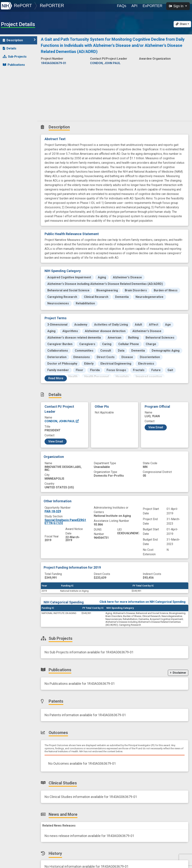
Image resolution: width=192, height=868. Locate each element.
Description (19, 40)
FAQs (122, 6)
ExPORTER (152, 6)
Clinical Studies (16, 89)
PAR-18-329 (53, 511)
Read (56, 378)
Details (10, 48)
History (10, 106)
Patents (10, 73)
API (134, 6)
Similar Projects (17, 114)
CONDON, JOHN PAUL (62, 421)
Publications (14, 65)
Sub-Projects (15, 57)
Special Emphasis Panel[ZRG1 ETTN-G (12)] (65, 522)
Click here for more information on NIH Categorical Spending (143, 602)
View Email (56, 441)
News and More (16, 97)
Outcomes (12, 81)
